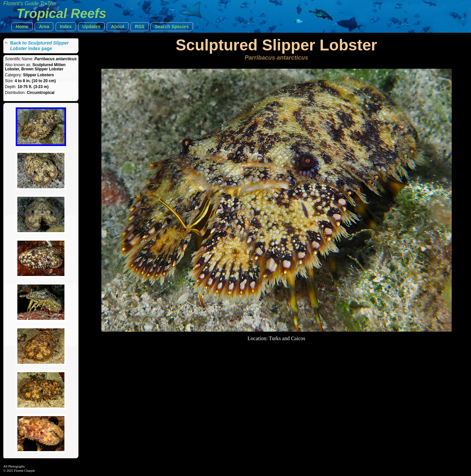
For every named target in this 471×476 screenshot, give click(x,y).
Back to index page (39, 46)
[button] (22, 27)
